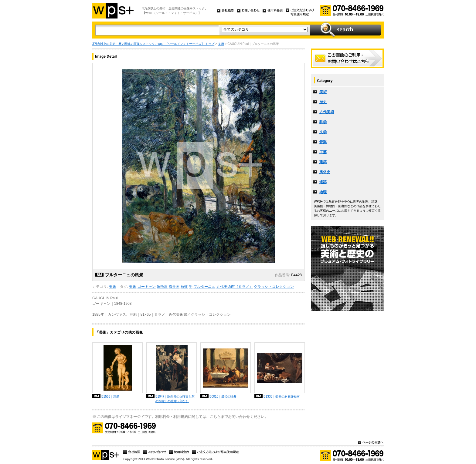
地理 (323, 192)
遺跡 (323, 182)
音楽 (323, 142)
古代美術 (327, 112)
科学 (323, 122)
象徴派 (162, 287)
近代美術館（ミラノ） (235, 287)
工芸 (323, 152)
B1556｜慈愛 (110, 397)
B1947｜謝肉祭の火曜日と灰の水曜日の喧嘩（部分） (175, 399)
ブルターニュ (204, 287)
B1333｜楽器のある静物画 (282, 397)
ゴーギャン (147, 287)
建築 (323, 162)
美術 (221, 44)
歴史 (323, 102)
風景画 (174, 287)
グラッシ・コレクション (274, 287)
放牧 (184, 287)
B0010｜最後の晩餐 (223, 397)
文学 (323, 132)
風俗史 (325, 172)
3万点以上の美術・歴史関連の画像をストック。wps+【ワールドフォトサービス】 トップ (153, 44)
